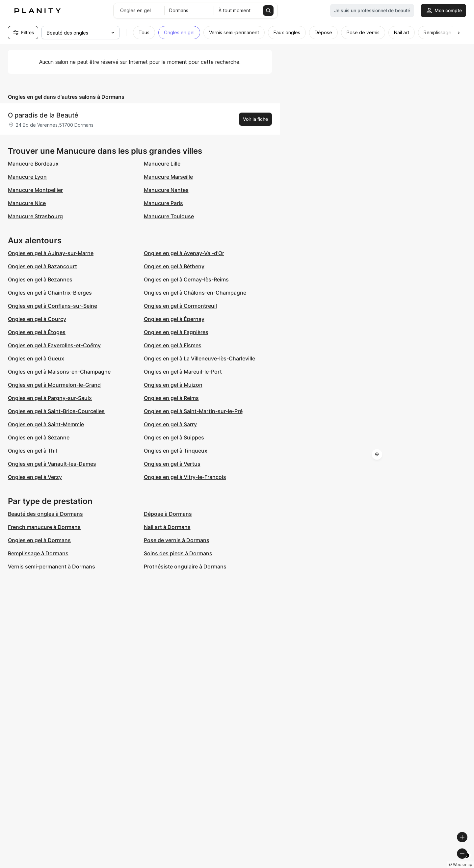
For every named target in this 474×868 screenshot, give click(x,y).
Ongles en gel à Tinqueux (176, 451)
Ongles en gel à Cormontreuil (180, 306)
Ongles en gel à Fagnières (176, 332)
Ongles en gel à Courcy (37, 319)
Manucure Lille (162, 164)
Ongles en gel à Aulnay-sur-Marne (51, 253)
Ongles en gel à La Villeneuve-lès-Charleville (199, 358)
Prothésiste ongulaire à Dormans (185, 566)
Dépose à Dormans (168, 514)
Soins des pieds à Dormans (178, 553)
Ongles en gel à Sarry (170, 424)
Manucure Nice (27, 203)
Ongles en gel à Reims (171, 398)
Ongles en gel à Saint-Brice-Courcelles (56, 411)
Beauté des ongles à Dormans (45, 514)
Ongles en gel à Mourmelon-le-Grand (54, 385)
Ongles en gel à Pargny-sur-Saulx (50, 398)
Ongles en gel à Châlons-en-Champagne (195, 293)
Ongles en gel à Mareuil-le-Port (183, 372)
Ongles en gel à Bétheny (174, 266)
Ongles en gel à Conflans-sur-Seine (53, 306)
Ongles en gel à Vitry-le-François (185, 477)
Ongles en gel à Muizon (173, 385)
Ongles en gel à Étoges (37, 332)
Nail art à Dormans (167, 527)
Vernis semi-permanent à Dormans (52, 566)
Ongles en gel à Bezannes (40, 279)
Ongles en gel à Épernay (174, 319)
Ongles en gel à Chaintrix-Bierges (50, 293)
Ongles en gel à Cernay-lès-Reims (186, 279)
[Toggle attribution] (467, 862)
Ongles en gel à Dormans (39, 540)
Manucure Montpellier (35, 190)
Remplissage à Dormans (38, 553)
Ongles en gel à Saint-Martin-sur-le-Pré (193, 411)
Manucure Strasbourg (35, 216)
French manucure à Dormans (44, 527)
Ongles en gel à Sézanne (39, 437)
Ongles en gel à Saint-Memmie (46, 424)
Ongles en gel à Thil (32, 451)
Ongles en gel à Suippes (174, 437)
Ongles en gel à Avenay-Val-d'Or (184, 253)
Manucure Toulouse (169, 216)
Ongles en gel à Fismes (173, 345)
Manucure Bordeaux (33, 164)
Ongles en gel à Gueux (36, 358)
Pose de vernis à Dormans (177, 540)
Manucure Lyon (27, 177)
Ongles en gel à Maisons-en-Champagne (59, 372)
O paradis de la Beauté (43, 115)
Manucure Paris (163, 203)
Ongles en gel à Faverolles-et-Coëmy (54, 345)
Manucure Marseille (168, 177)
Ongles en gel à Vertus (172, 464)
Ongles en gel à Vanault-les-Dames (52, 464)
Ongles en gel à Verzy (35, 477)
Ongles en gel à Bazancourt (42, 266)
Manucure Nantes (166, 190)
